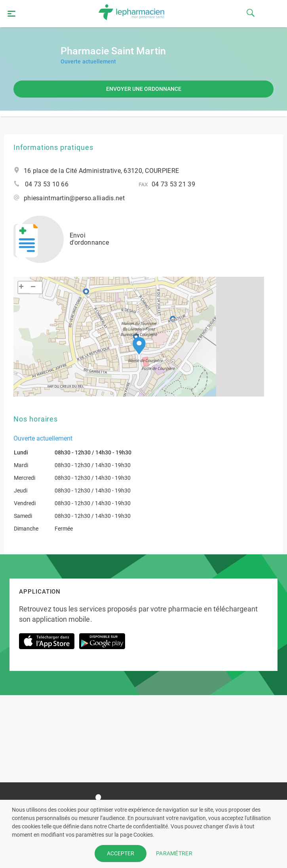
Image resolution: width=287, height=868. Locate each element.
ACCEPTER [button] (121, 853)
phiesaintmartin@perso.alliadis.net (74, 198)
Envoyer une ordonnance (144, 89)
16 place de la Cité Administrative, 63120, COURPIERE (101, 171)
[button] (139, 346)
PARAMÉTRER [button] (174, 853)
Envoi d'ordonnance (61, 239)
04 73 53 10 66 (47, 184)
